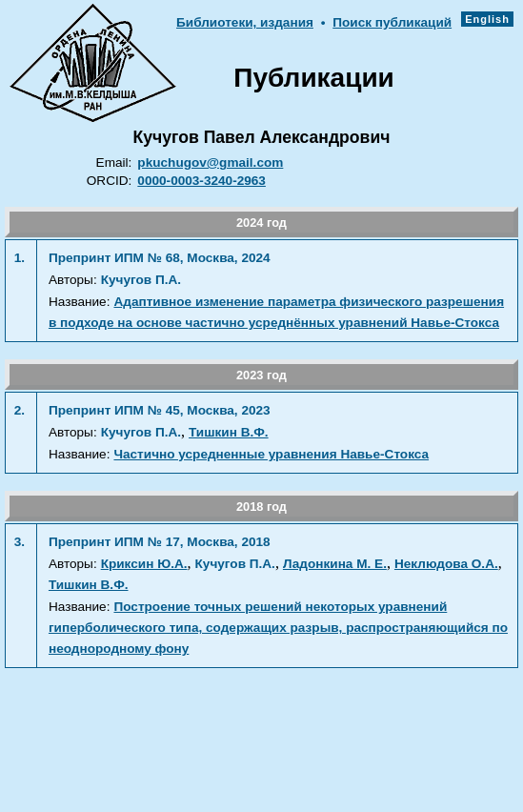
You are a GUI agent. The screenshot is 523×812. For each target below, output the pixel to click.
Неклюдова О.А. (446, 564)
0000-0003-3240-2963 (201, 181)
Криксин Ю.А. (144, 564)
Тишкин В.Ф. (229, 432)
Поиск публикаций (392, 22)
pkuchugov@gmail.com (210, 162)
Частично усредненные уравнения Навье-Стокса (271, 454)
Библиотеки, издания (245, 22)
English (487, 19)
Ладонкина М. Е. (335, 564)
